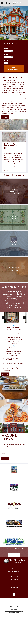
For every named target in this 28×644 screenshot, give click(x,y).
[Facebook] (13, 602)
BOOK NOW (5, 117)
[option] (14, 317)
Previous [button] (3, 318)
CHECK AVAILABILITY (14, 555)
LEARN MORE (5, 374)
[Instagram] (16, 602)
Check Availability (14, 68)
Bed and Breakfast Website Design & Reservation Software (14, 612)
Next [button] (25, 318)
